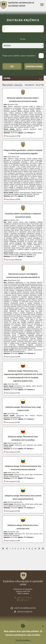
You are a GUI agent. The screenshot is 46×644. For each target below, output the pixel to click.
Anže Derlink (11, 532)
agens (31, 475)
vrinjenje (32, 416)
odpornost (36, 194)
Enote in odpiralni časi (25, 608)
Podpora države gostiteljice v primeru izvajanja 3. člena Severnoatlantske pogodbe (23, 152)
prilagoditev (23, 255)
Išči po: (23, 39)
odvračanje (23, 194)
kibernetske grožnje (19, 352)
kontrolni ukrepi (21, 506)
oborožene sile (8, 352)
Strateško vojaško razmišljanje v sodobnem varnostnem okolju (23, 215)
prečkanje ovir (8, 535)
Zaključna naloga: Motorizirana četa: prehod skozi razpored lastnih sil (23, 497)
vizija (34, 255)
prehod (27, 475)
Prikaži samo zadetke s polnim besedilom (19, 56)
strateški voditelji (37, 253)
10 (35, 549)
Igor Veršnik (11, 105)
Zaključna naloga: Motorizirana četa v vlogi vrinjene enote (23, 409)
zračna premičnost (15, 417)
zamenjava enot (31, 445)
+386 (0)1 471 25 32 (24, 598)
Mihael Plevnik (12, 280)
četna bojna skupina (32, 534)
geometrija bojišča (36, 129)
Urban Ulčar (11, 384)
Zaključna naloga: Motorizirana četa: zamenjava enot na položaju (23, 438)
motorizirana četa (20, 386)
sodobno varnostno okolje (11, 255)
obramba (30, 194)
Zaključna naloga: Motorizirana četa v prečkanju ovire (23, 527)
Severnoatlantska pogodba (11, 194)
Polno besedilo (10, 136)
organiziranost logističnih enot (12, 131)
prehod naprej (29, 504)
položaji (40, 445)
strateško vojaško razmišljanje (23, 253)
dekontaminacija (14, 476)
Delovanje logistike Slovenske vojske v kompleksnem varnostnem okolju (23, 99)
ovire (41, 534)
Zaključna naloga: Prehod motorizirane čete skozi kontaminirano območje (23, 468)
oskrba (34, 386)
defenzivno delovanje (16, 388)
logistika (28, 386)
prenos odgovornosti (10, 506)
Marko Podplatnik (13, 443)
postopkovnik (8, 447)
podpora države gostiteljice (22, 193)
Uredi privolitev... (24, 640)
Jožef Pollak (11, 414)
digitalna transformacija (35, 350)
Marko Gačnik (12, 473)
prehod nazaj (38, 504)
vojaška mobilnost (37, 193)
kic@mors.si (24, 600)
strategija (30, 255)
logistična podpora (22, 129)
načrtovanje (16, 535)
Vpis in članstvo (25, 612)
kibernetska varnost (21, 350)
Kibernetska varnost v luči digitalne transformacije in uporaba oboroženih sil (23, 276)
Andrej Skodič (12, 157)
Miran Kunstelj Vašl (13, 502)
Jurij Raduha (11, 220)
